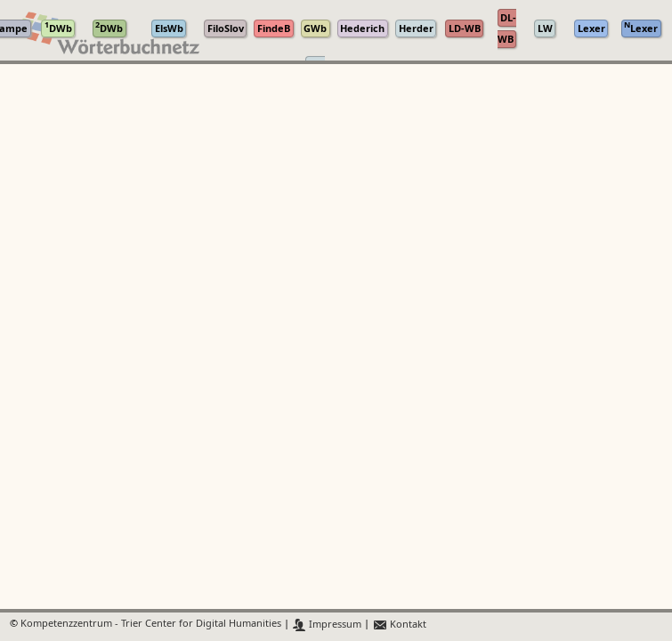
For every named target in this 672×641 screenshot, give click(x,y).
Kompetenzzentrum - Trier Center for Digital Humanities (151, 625)
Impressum (327, 625)
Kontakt (399, 625)
